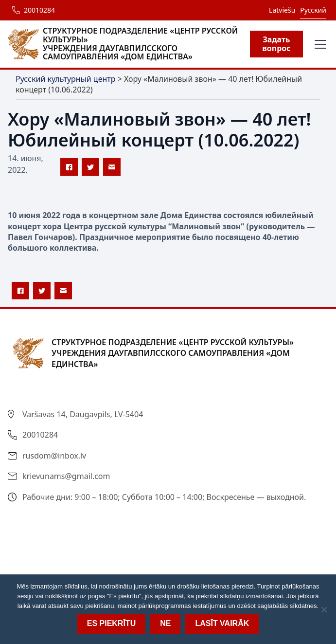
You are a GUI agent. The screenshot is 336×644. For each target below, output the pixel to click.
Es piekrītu (111, 623)
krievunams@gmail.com (66, 476)
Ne (165, 623)
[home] (129, 44)
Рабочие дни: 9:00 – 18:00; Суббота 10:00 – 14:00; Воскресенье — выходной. (164, 497)
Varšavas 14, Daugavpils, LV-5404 (83, 414)
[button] (318, 44)
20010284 (39, 10)
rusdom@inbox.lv (54, 456)
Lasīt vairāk (222, 623)
